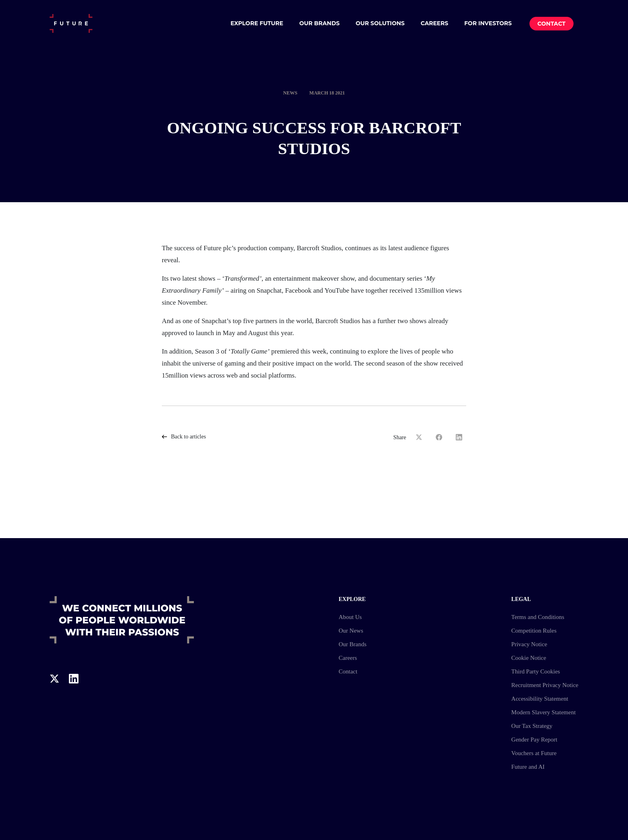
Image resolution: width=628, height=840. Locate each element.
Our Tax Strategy (532, 726)
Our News (351, 631)
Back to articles (184, 437)
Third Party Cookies (536, 671)
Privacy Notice (529, 644)
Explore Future (257, 23)
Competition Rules (534, 631)
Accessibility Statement (540, 699)
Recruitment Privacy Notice (545, 685)
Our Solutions (380, 23)
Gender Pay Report (534, 740)
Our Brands (319, 23)
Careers (434, 23)
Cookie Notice (529, 658)
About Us (350, 617)
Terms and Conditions (538, 617)
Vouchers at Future (534, 753)
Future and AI (528, 767)
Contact (552, 24)
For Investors (488, 23)
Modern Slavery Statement (544, 712)
